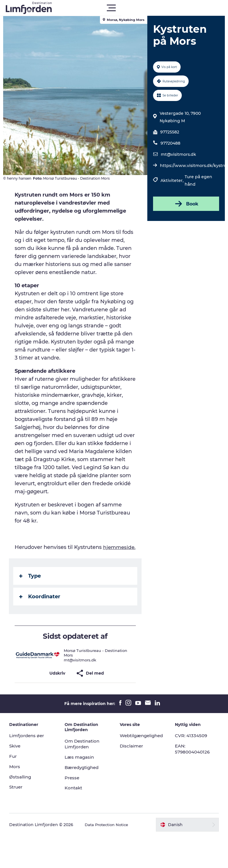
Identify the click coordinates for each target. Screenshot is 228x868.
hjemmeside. (34, 563)
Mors (18, 783)
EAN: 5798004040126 (192, 765)
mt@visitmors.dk (178, 154)
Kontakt (76, 804)
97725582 (169, 132)
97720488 (170, 143)
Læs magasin (82, 773)
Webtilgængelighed (143, 752)
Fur (16, 772)
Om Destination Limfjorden (85, 760)
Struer (20, 803)
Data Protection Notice (112, 841)
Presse (74, 794)
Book (184, 204)
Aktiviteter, (172, 180)
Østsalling (24, 793)
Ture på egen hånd (198, 180)
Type (33, 592)
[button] (140, 8)
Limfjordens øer (31, 752)
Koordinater (42, 613)
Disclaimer (132, 762)
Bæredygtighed (85, 783)
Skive (19, 762)
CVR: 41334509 (191, 752)
